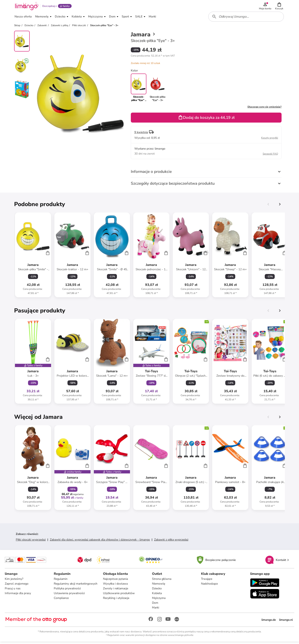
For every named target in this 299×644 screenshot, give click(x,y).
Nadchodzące (209, 586)
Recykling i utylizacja (116, 600)
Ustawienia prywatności (69, 595)
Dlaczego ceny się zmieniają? (265, 109)
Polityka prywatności (67, 591)
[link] (157, 90)
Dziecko (157, 591)
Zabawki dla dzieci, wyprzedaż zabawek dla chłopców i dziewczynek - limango (100, 542)
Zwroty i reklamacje (116, 591)
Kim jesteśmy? (14, 581)
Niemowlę (159, 586)
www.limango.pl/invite (181, 637)
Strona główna (162, 581)
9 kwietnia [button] (141, 134)
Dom (155, 605)
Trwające (207, 581)
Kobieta (157, 595)
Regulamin (61, 581)
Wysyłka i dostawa (115, 586)
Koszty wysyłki (270, 140)
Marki (156, 610)
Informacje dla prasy (18, 595)
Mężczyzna (159, 600)
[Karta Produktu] (33, 257)
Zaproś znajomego (17, 586)
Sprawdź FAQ (270, 156)
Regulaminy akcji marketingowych (76, 586)
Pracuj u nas (13, 591)
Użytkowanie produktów (119, 595)
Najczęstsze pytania (115, 581)
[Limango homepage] (26, 7)
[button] (279, 7)
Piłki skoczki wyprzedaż (31, 542)
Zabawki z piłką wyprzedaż (171, 542)
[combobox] (246, 18)
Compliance (61, 600)
